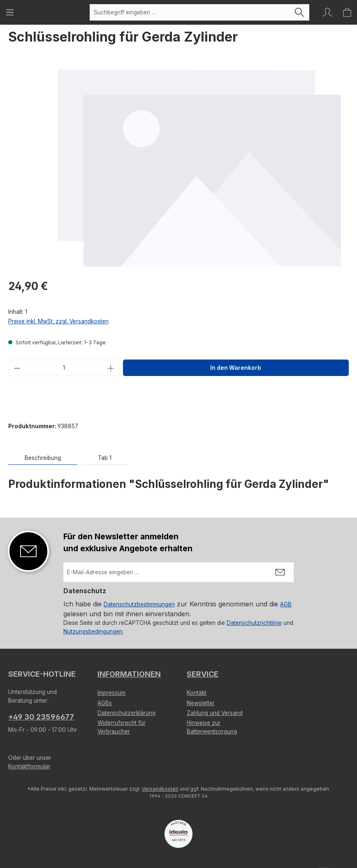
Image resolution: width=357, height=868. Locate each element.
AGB (286, 604)
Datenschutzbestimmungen (139, 604)
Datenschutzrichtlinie (254, 623)
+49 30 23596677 (41, 717)
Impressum (111, 693)
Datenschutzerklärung (126, 713)
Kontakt (197, 693)
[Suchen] (300, 12)
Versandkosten (160, 789)
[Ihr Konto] (327, 12)
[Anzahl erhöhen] (111, 368)
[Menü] (10, 12)
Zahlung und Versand (215, 713)
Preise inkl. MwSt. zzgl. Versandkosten (58, 321)
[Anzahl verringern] (17, 368)
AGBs (105, 703)
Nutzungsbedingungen (93, 631)
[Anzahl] (64, 368)
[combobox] (190, 12)
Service (203, 674)
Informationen (129, 674)
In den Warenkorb (236, 368)
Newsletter (201, 703)
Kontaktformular (29, 766)
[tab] (43, 458)
